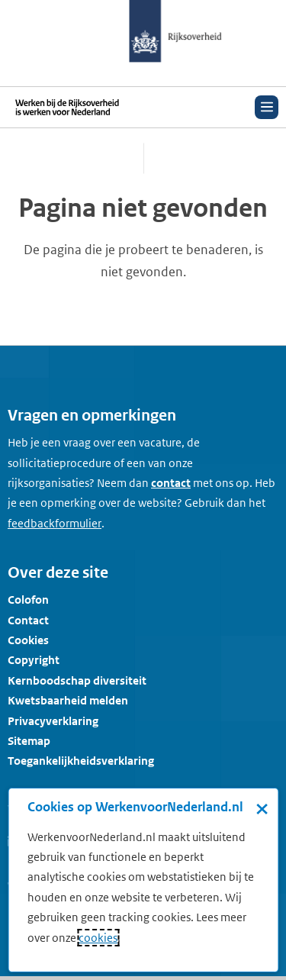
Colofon (28, 600)
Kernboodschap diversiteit (77, 680)
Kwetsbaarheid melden (68, 700)
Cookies (28, 640)
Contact (28, 620)
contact (171, 483)
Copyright (34, 660)
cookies (98, 938)
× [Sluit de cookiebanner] (262, 808)
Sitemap (29, 741)
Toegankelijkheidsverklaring (81, 761)
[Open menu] (267, 107)
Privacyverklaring (53, 721)
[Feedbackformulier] (55, 524)
